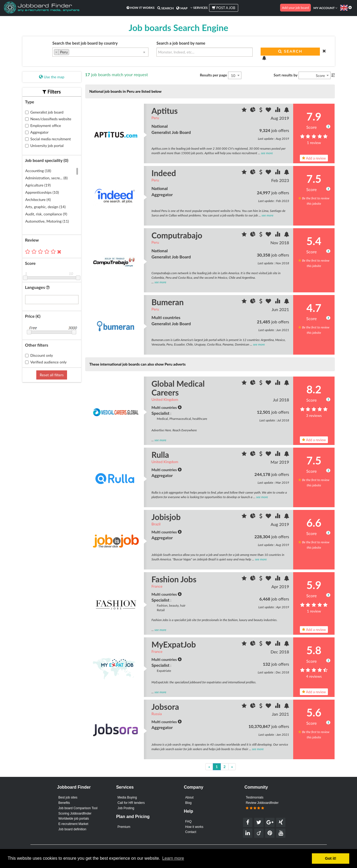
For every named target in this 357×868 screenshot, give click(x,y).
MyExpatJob (174, 643)
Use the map (52, 75)
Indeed (164, 171)
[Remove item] (56, 52)
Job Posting (126, 808)
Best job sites (68, 796)
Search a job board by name (181, 43)
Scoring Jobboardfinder (75, 813)
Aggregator (37, 130)
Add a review (314, 156)
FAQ (189, 821)
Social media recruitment (48, 137)
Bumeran (168, 300)
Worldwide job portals (74, 819)
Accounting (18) (38, 169)
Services (199, 8)
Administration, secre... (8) (47, 176)
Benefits (64, 802)
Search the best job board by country (85, 43)
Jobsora (165, 705)
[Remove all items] (144, 52)
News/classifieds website (48, 117)
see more (267, 151)
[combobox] (100, 52)
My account (325, 8)
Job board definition (72, 831)
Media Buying (127, 796)
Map (182, 8)
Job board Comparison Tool (78, 808)
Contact (191, 832)
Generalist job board (44, 110)
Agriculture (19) (38, 183)
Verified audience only (46, 360)
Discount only (39, 353)
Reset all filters (52, 373)
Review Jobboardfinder (262, 805)
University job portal (44, 144)
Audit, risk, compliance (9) (46, 212)
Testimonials (254, 796)
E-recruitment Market (73, 825)
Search (166, 8)
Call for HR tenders (131, 802)
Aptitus (164, 109)
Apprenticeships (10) (42, 191)
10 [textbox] (233, 74)
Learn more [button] (173, 858)
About (189, 796)
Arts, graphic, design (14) (46, 205)
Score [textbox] (320, 74)
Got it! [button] (331, 858)
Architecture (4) (38, 198)
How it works (141, 8)
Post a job (224, 8)
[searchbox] (72, 53)
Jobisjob (166, 515)
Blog (189, 802)
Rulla (160, 453)
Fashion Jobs (174, 577)
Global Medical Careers (178, 386)
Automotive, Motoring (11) (47, 220)
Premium (124, 827)
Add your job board (295, 8)
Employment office (43, 124)
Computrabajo (177, 234)
